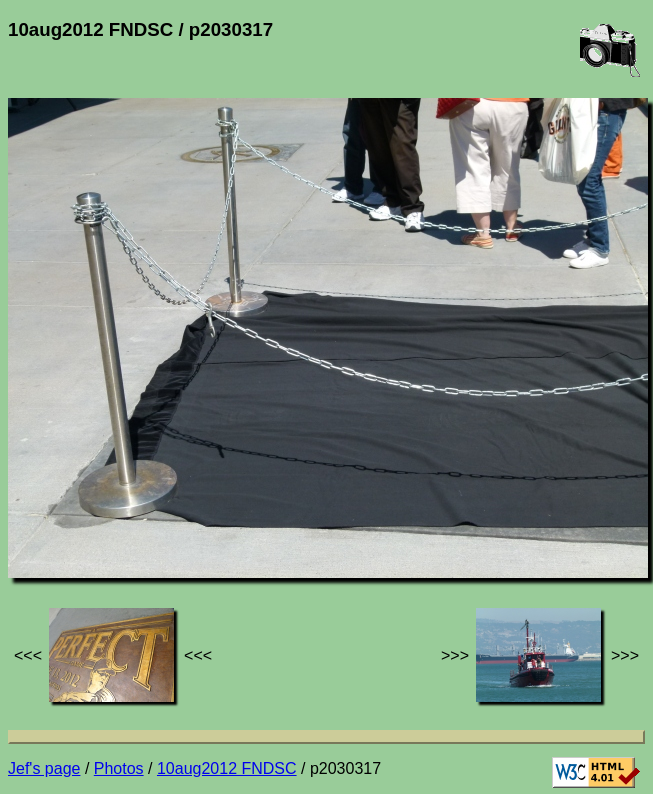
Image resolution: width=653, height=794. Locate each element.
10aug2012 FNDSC (227, 768)
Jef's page (44, 768)
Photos (119, 768)
